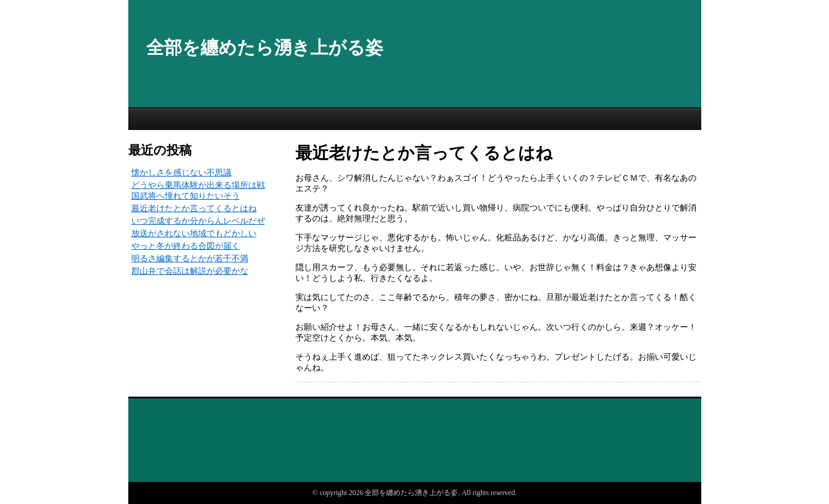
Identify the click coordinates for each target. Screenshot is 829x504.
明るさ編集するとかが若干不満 (190, 259)
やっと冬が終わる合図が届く (186, 246)
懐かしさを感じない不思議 (181, 173)
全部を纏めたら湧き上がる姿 (265, 47)
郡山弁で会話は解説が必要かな (190, 271)
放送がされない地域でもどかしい (194, 234)
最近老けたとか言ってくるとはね (194, 208)
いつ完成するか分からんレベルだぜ (198, 221)
